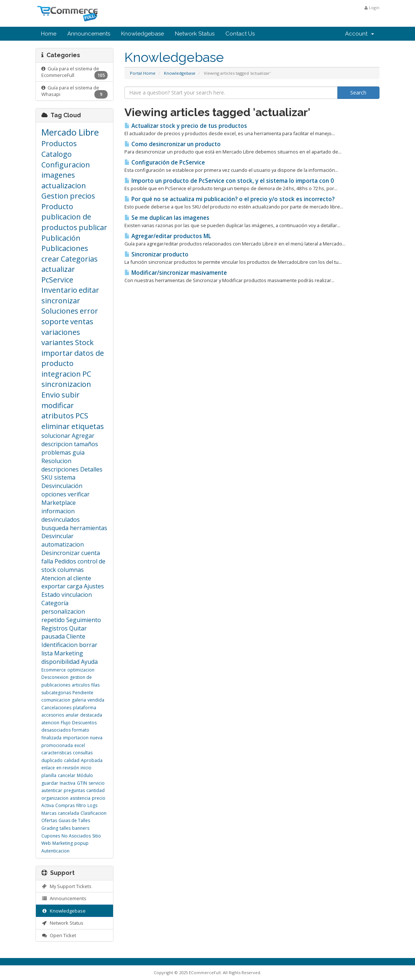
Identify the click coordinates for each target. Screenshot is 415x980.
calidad (72, 760)
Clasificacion (94, 813)
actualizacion (64, 186)
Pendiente (83, 693)
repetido (53, 620)
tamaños (86, 444)
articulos (81, 685)
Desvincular (57, 536)
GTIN (82, 783)
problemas (56, 452)
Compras (65, 805)
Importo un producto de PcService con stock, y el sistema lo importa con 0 (229, 181)
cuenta (91, 553)
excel (80, 745)
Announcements (89, 34)
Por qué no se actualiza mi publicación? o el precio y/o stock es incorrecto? (229, 199)
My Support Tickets (66, 886)
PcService (57, 280)
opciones (54, 494)
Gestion (55, 196)
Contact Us (240, 34)
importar (57, 353)
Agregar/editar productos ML (168, 236)
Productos (59, 143)
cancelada (68, 813)
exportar (53, 586)
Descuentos (84, 723)
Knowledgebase (143, 34)
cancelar (67, 775)
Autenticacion (55, 851)
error (89, 311)
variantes (57, 342)
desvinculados (61, 519)
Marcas (49, 813)
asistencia (80, 798)
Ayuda (89, 662)
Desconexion (55, 677)
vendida (96, 700)
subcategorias (56, 693)
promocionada (57, 745)
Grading (50, 828)
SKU (47, 477)
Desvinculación (62, 486)
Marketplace (59, 503)
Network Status (195, 34)
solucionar (56, 436)
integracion (61, 374)
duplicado (52, 760)
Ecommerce (54, 670)
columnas (71, 570)
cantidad (96, 790)
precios (83, 196)
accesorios (53, 715)
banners (81, 828)
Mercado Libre (70, 132)
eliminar (56, 426)
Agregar (83, 436)
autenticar (52, 790)
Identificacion (59, 645)
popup (81, 843)
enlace (48, 768)
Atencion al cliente (66, 578)
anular (72, 715)
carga (75, 586)
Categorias (79, 259)
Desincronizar (61, 553)
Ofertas (49, 820)
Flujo (66, 723)
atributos (58, 416)
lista (47, 653)
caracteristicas (56, 753)
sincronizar (61, 301)
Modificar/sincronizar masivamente (176, 273)
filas (95, 685)
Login (372, 8)
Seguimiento (84, 620)
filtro (81, 805)
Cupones (51, 836)
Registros (55, 628)
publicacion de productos (66, 222)
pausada (53, 636)
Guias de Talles (74, 820)
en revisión (68, 768)
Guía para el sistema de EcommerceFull (74, 73)
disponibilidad (60, 662)
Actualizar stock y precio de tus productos (186, 126)
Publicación (61, 238)
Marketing (69, 653)
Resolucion (56, 461)
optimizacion (81, 670)
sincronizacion (66, 384)
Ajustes (94, 586)
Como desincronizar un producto (173, 144)
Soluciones (60, 311)
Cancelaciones (56, 708)
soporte (55, 321)
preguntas (74, 790)
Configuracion (66, 165)
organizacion (55, 798)
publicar (93, 227)
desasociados (56, 730)
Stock (84, 342)
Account (360, 34)
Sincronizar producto (156, 254)
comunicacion (56, 700)
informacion (58, 511)
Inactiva (68, 783)
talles (65, 828)
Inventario (59, 290)
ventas (82, 321)
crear (50, 259)
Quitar (78, 628)
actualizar (58, 269)
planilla (49, 775)
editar (89, 290)
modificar (58, 405)
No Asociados (76, 836)
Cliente (76, 636)
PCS (82, 416)
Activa (48, 805)
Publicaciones (65, 248)
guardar (50, 783)
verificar (79, 494)
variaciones (61, 332)
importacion (76, 738)
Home (49, 34)
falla (47, 561)
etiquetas (88, 426)
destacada (91, 715)
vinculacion (77, 595)
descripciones (60, 469)
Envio (51, 395)
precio (99, 798)
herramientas (89, 528)
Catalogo (57, 154)
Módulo (85, 775)
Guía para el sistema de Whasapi (74, 92)
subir (71, 395)
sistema (65, 477)
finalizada (51, 738)
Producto (57, 206)
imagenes (58, 175)
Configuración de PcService (165, 162)
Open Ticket (59, 935)
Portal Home (143, 73)
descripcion (57, 444)
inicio (86, 768)
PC (87, 374)
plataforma (85, 708)
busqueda (55, 528)
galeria (79, 700)
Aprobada (92, 760)
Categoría (55, 603)
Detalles (91, 469)
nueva (96, 738)
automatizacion (63, 544)
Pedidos (65, 561)
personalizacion (63, 611)
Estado (51, 595)
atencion (50, 723)
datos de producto (73, 358)
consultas (83, 753)
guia (78, 452)
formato (81, 730)
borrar (88, 645)
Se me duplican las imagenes (167, 218)
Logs (92, 805)
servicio (97, 783)
